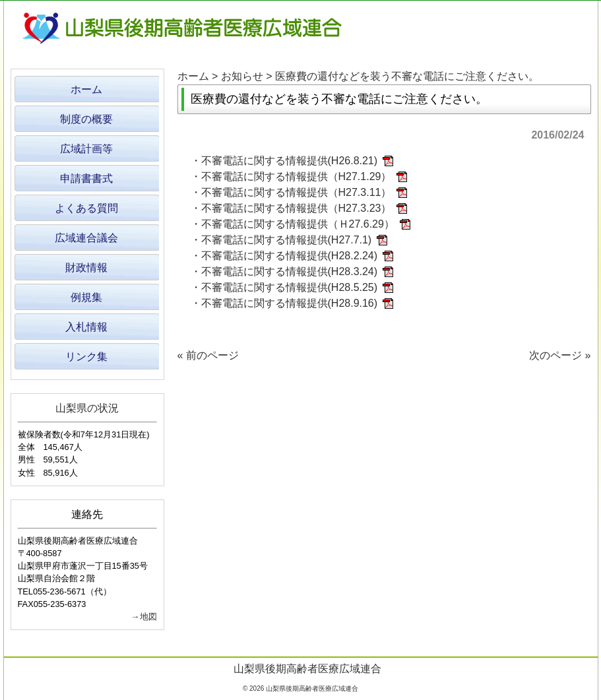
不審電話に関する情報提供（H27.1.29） (297, 176)
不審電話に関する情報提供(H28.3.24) (290, 271)
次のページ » (560, 355)
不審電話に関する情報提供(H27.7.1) (287, 240)
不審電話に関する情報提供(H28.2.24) (290, 256)
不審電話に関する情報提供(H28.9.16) (290, 303)
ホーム (193, 76)
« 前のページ (208, 355)
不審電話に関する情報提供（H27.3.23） (297, 208)
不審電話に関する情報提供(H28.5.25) (290, 287)
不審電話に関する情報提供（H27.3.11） (297, 192)
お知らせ (242, 76)
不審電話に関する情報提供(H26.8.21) (290, 161)
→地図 (144, 617)
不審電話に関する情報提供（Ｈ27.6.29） (298, 224)
